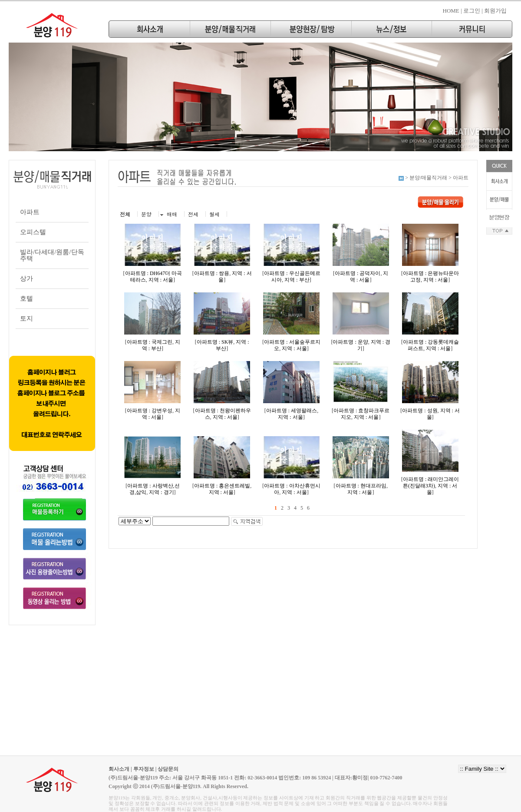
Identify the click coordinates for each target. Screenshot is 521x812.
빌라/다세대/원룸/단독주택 (52, 255)
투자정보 (144, 769)
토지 (26, 318)
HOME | (452, 11)
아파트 (30, 212)
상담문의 (168, 769)
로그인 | (473, 11)
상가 (26, 278)
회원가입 (495, 11)
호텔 (26, 298)
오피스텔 (33, 232)
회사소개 (119, 769)
